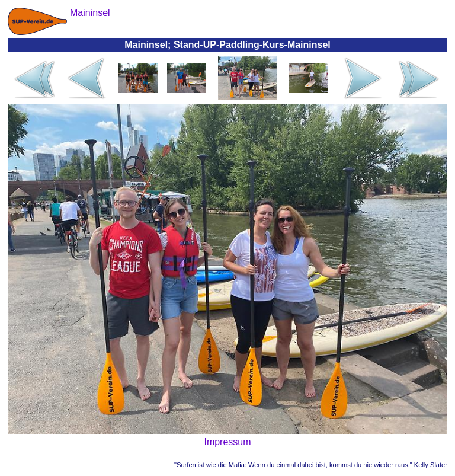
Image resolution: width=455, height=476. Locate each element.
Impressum (227, 442)
